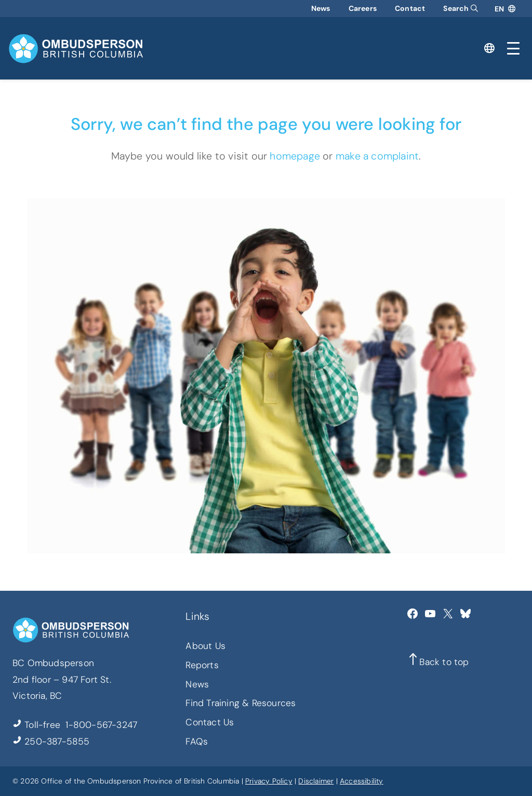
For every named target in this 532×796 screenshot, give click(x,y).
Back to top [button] (444, 662)
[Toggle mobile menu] (513, 48)
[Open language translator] (505, 9)
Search (461, 8)
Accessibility (362, 781)
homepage (295, 156)
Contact (410, 8)
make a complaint (377, 156)
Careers (363, 8)
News (321, 8)
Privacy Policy (269, 781)
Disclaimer (316, 781)
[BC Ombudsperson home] (76, 49)
